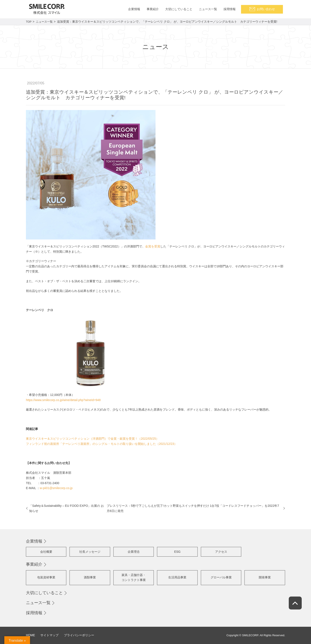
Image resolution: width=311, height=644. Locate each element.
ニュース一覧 (46, 22)
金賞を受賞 (153, 246)
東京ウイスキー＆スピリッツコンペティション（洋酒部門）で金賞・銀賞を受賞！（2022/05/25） (92, 439)
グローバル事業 (221, 577)
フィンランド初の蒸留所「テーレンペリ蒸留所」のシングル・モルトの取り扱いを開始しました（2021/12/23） (102, 444)
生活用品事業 (177, 577)
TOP (29, 22)
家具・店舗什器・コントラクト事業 (134, 578)
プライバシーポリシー (79, 635)
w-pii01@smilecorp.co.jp (56, 488)
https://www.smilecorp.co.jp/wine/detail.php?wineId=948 (63, 400)
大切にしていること (44, 593)
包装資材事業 (46, 577)
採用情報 (34, 613)
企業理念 (134, 552)
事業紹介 (34, 564)
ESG (177, 552)
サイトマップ (49, 635)
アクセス (221, 552)
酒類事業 (90, 577)
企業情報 (34, 541)
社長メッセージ (90, 552)
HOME (30, 635)
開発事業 (265, 577)
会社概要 (46, 552)
